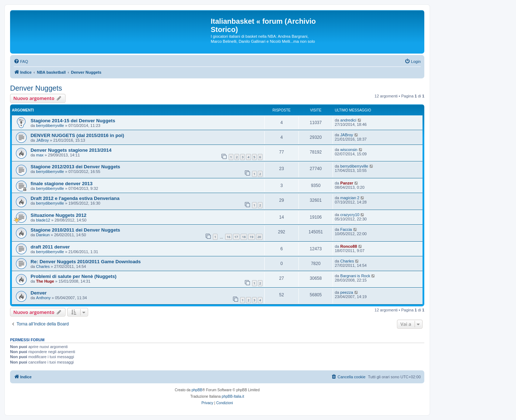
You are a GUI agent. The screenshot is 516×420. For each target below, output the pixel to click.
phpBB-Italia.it (233, 396)
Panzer (347, 183)
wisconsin (349, 150)
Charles (43, 266)
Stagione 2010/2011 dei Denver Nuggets (75, 230)
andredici (348, 120)
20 (259, 237)
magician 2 (350, 198)
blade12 (43, 220)
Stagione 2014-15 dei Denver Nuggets (73, 121)
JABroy (42, 140)
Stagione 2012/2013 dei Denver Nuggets (75, 167)
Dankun (43, 235)
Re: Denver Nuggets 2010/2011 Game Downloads (86, 262)
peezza (346, 292)
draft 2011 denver (50, 247)
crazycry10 (350, 215)
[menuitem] (21, 61)
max (40, 155)
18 (244, 237)
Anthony (43, 298)
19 (251, 237)
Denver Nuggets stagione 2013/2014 (71, 150)
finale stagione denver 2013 (61, 184)
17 (236, 237)
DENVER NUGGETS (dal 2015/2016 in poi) (77, 135)
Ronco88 (348, 246)
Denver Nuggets (36, 88)
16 (228, 237)
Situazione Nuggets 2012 (58, 215)
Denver (39, 293)
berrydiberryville (50, 125)
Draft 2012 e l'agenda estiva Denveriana (75, 198)
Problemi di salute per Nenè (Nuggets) (74, 276)
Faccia (346, 229)
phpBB (197, 390)
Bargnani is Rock (355, 276)
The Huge (45, 281)
